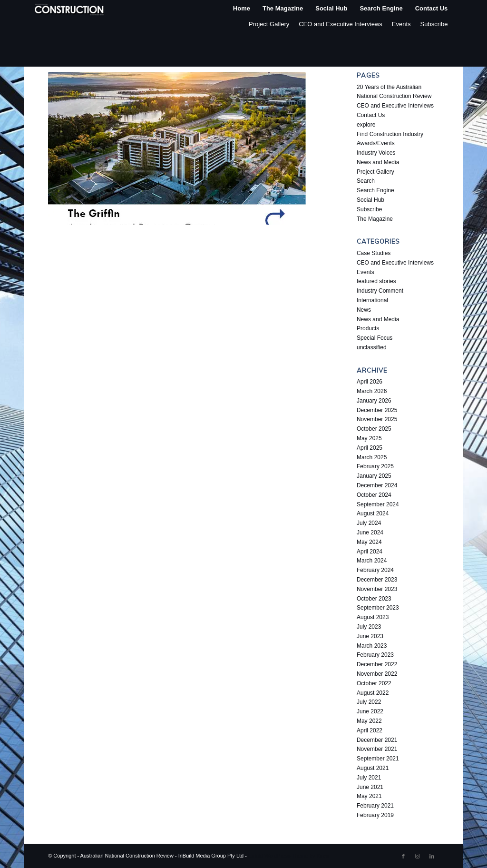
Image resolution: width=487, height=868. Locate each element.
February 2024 (375, 570)
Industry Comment (380, 291)
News (364, 310)
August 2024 (373, 513)
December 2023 (377, 580)
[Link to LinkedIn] (432, 856)
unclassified (372, 347)
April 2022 (370, 730)
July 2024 (369, 523)
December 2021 (377, 740)
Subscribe (434, 24)
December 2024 (377, 485)
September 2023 (378, 608)
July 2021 (369, 778)
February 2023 (375, 655)
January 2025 (374, 476)
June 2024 (370, 533)
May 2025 (369, 438)
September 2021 (378, 759)
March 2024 (372, 561)
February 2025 (375, 466)
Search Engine (375, 190)
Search (366, 181)
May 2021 (369, 796)
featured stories (376, 281)
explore (366, 125)
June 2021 (370, 787)
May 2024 (369, 542)
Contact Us (371, 115)
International (372, 300)
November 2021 (377, 749)
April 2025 (370, 448)
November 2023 (377, 589)
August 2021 (373, 768)
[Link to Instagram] (418, 856)
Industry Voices (376, 153)
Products (368, 328)
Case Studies (374, 253)
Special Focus (375, 338)
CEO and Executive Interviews (341, 24)
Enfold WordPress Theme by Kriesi (289, 856)
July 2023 (369, 627)
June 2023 (370, 636)
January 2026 (374, 401)
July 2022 (369, 702)
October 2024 (374, 495)
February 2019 (375, 815)
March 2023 (372, 646)
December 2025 (377, 410)
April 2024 (370, 552)
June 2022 (370, 711)
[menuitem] (242, 8)
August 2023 (373, 617)
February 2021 (375, 806)
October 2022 (374, 683)
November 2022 (377, 674)
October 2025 (374, 429)
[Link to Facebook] (403, 856)
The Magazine (375, 219)
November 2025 (377, 419)
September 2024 (378, 504)
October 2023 (374, 599)
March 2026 (372, 391)
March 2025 (372, 457)
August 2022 (373, 693)
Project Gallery (269, 24)
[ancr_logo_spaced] (70, 8)
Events (401, 24)
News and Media (378, 162)
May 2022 (369, 721)
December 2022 (377, 664)
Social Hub (370, 200)
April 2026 (370, 382)
